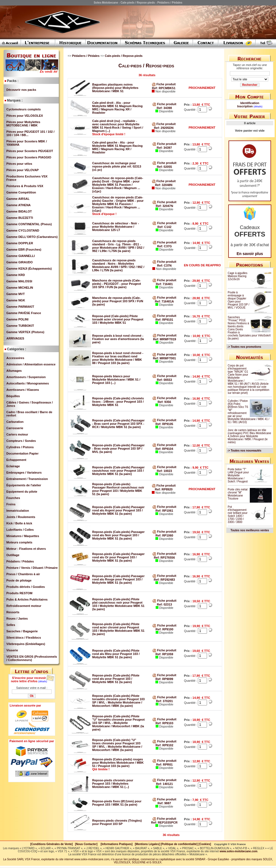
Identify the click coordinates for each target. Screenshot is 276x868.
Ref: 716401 (164, 284)
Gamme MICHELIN (20, 288)
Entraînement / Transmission (27, 479)
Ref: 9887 (164, 803)
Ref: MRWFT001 (164, 358)
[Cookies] (205, 844)
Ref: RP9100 (164, 629)
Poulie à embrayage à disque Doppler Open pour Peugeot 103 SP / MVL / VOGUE (238, 300)
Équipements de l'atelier (24, 485)
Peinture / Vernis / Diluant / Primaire (32, 568)
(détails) (43, 681)
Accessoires (15, 358)
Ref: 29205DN (164, 128)
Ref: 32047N (164, 206)
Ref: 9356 (164, 402)
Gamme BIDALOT (19, 211)
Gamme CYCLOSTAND (23, 230)
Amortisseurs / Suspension (26, 377)
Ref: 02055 (164, 167)
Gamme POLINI (17, 319)
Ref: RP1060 (164, 535)
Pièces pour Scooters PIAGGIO (29, 157)
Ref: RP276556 (164, 558)
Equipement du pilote (22, 492)
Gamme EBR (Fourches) (24, 249)
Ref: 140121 (164, 784)
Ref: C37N (164, 266)
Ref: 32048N (164, 185)
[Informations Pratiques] (116, 844)
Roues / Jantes (17, 619)
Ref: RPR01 (164, 765)
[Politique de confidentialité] (179, 844)
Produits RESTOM (19, 593)
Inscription (245, 106)
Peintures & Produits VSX (25, 186)
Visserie (12, 650)
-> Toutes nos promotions (244, 347)
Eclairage (13, 466)
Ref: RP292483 (164, 580)
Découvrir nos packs (21, 90)
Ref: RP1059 (164, 654)
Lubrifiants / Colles (20, 530)
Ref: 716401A (164, 301)
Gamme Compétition (21, 192)
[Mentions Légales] (147, 844)
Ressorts (13, 612)
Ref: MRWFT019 (164, 339)
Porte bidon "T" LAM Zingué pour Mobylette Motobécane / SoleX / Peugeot (238, 475)
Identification (250, 103)
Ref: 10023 (164, 471)
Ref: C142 (164, 227)
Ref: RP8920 (164, 489)
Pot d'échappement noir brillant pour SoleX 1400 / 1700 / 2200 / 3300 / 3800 (238, 514)
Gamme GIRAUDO (19, 262)
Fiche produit (164, 84)
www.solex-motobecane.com (239, 851)
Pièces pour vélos (19, 164)
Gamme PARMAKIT (20, 307)
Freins (11, 504)
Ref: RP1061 (164, 511)
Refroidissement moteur (24, 606)
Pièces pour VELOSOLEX (25, 116)
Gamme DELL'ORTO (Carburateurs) (32, 237)
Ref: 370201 (164, 701)
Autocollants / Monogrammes (28, 383)
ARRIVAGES (15, 338)
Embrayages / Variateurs (24, 473)
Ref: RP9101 (164, 320)
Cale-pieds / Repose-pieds (124, 56)
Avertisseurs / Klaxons (23, 390)
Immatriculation (18, 511)
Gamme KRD (16, 275)
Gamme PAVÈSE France (24, 313)
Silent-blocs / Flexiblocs (24, 638)
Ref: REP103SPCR (164, 822)
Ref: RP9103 (164, 723)
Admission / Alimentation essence (31, 364)
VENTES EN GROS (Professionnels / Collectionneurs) (32, 658)
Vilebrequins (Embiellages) (26, 644)
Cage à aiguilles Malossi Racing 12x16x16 (237, 276)
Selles (11, 625)
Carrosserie (15, 428)
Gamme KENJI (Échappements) (29, 269)
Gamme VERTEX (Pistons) (25, 332)
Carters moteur (17, 434)
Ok (32, 696)
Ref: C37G (164, 246)
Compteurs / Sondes (21, 441)
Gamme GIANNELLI (21, 256)
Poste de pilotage (19, 580)
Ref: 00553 (164, 380)
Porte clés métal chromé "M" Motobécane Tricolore (238, 494)
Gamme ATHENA (18, 205)
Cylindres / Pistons (20, 447)
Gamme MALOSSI (19, 281)
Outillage (13, 555)
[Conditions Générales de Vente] (53, 844)
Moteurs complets (19, 542)
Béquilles (13, 396)
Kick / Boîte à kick (19, 523)
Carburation (15, 422)
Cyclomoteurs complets (24, 109)
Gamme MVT (16, 294)
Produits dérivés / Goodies (26, 587)
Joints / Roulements (21, 517)
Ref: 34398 (164, 108)
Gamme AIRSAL (18, 199)
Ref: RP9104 (164, 449)
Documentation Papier (22, 453)
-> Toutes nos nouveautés (244, 451)
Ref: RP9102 (164, 745)
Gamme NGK (16, 300)
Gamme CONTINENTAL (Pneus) (29, 224)
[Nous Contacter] (86, 844)
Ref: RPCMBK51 (164, 88)
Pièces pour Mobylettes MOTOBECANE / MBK (23, 124)
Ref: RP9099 (164, 679)
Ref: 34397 (164, 148)
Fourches (13, 498)
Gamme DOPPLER (20, 243)
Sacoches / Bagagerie (22, 631)
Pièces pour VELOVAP (22, 170)
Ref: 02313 (164, 604)
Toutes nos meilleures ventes (250, 530)
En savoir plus (250, 254)
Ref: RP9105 (164, 424)
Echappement (16, 460)
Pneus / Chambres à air (23, 574)
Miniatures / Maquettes (23, 536)
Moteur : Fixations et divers (26, 549)
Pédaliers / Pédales (20, 561)
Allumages (14, 371)
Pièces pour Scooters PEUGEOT (30, 151)
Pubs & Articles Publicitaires (27, 599)
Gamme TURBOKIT (20, 326)
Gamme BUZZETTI (20, 218)
